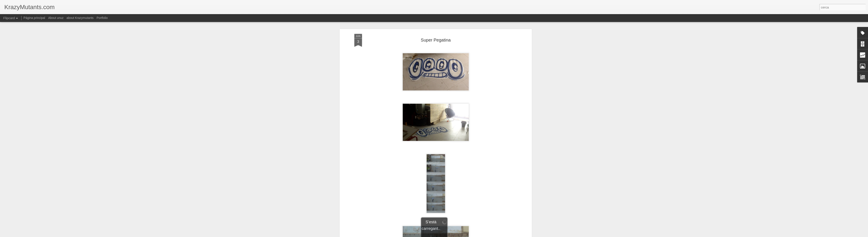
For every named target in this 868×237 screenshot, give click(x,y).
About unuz (56, 18)
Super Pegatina (436, 40)
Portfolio (102, 18)
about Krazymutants (80, 18)
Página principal (34, 18)
